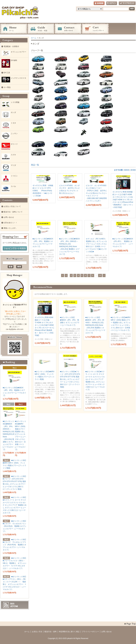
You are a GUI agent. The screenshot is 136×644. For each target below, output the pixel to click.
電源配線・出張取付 (11, 46)
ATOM (14, 606)
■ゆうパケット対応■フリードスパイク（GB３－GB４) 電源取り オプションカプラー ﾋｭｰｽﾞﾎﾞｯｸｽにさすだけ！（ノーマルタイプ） (15, 563)
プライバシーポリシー (90, 632)
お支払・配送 (41, 29)
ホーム (14, 29)
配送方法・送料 (51, 632)
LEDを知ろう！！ (10, 223)
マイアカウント (127, 3)
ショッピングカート (95, 29)
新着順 (133, 170)
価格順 (127, 170)
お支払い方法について (12, 206)
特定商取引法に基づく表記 (69, 632)
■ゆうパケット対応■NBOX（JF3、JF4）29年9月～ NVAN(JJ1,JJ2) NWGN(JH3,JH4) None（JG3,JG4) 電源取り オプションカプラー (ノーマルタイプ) (70, 246)
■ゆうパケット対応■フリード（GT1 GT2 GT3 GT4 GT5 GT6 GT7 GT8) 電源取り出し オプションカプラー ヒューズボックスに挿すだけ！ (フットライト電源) (70, 379)
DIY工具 (7, 73)
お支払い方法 (37, 632)
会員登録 (99, 3)
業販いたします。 (11, 228)
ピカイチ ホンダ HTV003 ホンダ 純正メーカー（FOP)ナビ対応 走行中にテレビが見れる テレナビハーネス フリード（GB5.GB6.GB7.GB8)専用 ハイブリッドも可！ (97, 193)
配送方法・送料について (13, 212)
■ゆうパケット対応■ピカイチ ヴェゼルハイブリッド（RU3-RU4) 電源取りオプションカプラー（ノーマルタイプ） (15, 545)
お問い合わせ (68, 29)
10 (100, 275)
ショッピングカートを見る (15, 248)
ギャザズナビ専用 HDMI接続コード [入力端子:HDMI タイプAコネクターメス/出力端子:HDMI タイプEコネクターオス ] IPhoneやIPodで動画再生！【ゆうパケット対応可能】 (123, 200)
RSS (12, 604)
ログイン (112, 3)
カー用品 (7, 87)
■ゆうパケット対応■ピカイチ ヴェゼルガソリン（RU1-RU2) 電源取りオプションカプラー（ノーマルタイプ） (15, 526)
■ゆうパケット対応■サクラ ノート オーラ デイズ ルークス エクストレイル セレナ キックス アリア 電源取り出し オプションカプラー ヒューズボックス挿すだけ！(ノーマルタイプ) (15, 505)
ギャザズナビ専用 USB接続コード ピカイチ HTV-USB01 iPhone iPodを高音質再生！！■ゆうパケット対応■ (43, 191)
